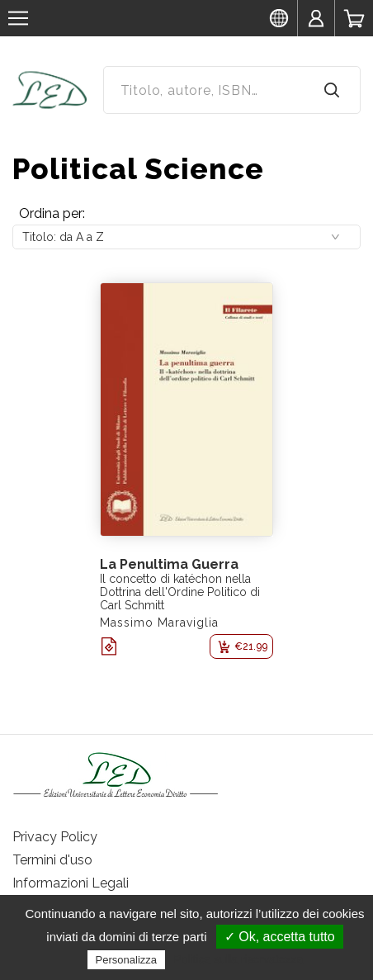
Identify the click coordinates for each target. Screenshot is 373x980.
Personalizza (126, 960)
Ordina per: (52, 213)
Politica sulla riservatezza (238, 959)
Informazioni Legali (71, 883)
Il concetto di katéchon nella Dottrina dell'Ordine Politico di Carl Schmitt (180, 592)
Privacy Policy (55, 837)
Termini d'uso (52, 860)
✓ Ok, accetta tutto (280, 937)
